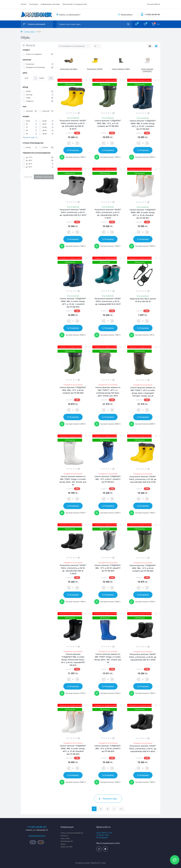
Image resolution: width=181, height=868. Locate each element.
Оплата (24, 4)
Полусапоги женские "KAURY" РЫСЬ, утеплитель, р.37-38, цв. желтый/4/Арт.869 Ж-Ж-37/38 (143, 479)
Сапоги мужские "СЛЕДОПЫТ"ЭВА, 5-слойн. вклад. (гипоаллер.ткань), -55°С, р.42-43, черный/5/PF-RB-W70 (73, 660)
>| (121, 809)
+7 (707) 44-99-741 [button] (37, 827)
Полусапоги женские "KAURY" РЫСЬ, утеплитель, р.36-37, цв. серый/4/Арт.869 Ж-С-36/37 (73, 212)
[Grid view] (156, 46)
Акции (63, 844)
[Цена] (28, 78)
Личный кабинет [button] (154, 4)
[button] (152, 14)
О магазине (34, 4)
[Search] (128, 24)
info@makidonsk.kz (37, 836)
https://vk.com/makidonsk (105, 849)
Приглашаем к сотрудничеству (75, 4)
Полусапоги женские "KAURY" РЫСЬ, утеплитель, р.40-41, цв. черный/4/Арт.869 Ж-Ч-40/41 (143, 749)
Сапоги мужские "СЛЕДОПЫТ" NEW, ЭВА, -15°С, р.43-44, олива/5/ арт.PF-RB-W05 (143, 568)
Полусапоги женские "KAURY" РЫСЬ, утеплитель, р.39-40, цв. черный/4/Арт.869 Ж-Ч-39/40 (143, 657)
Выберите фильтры (44, 177)
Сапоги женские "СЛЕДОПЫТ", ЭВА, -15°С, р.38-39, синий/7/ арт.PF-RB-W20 (108, 748)
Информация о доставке (50, 4)
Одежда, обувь (29, 32)
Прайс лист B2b (66, 847)
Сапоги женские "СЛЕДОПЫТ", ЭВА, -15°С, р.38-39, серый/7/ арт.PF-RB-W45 (108, 568)
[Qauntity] (73, 143)
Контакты (64, 836)
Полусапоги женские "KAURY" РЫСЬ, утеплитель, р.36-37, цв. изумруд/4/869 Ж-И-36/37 (108, 301)
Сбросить (28, 177)
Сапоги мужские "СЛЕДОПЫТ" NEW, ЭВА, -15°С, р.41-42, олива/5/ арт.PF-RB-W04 (108, 123)
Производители (67, 841)
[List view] (150, 46)
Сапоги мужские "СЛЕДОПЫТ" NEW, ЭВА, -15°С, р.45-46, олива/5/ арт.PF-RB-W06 (73, 390)
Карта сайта (65, 838)
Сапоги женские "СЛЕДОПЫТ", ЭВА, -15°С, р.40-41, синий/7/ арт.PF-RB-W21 (108, 479)
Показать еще (108, 799)
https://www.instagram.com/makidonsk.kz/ (99, 849)
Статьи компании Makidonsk (72, 833)
